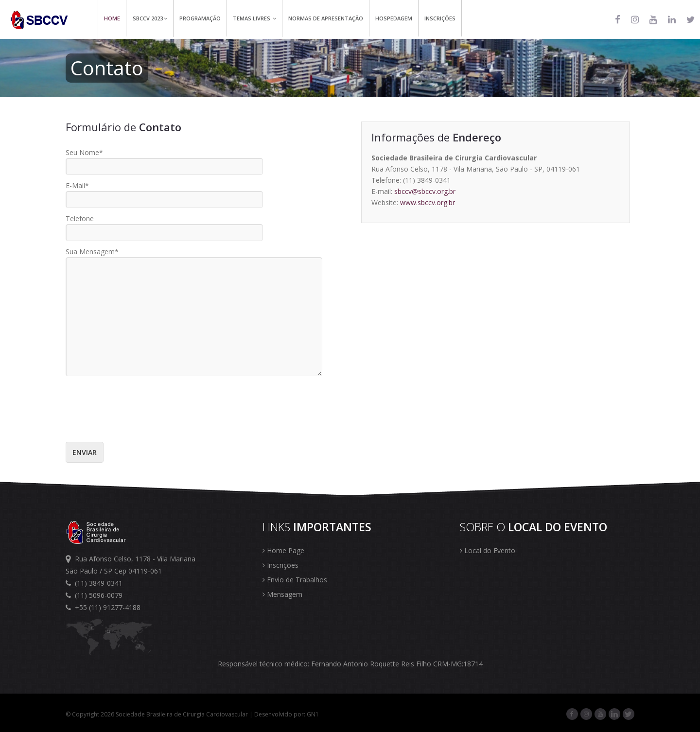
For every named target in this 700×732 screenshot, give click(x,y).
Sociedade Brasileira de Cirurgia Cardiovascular (182, 714)
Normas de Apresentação (326, 18)
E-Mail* (77, 185)
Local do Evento (488, 550)
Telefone (80, 218)
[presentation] (140, 405)
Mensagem (282, 594)
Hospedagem (394, 18)
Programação (200, 18)
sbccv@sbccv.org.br (425, 191)
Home (112, 18)
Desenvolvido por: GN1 (287, 714)
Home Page (283, 550)
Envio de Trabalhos (295, 580)
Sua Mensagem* (92, 252)
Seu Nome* (84, 152)
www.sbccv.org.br (428, 202)
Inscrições (440, 18)
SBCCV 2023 (150, 18)
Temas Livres (254, 18)
